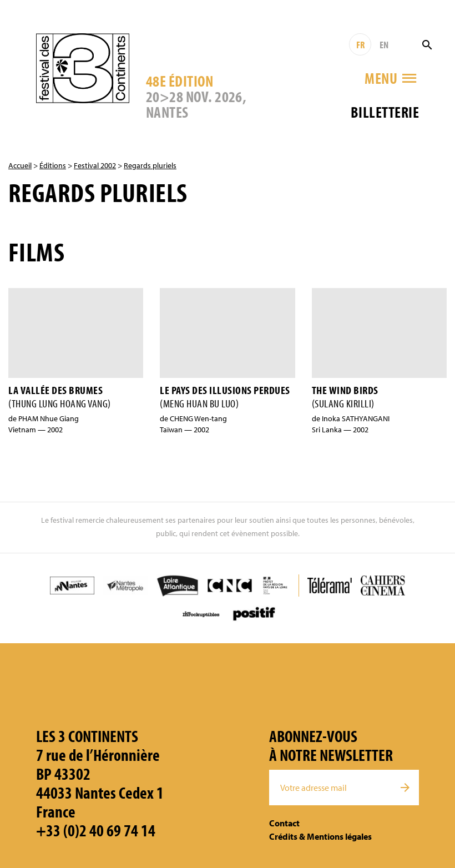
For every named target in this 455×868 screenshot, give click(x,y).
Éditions (53, 165)
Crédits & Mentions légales (320, 836)
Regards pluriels (150, 165)
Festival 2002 (95, 165)
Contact (284, 823)
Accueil (20, 165)
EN (384, 45)
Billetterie (385, 112)
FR (360, 45)
